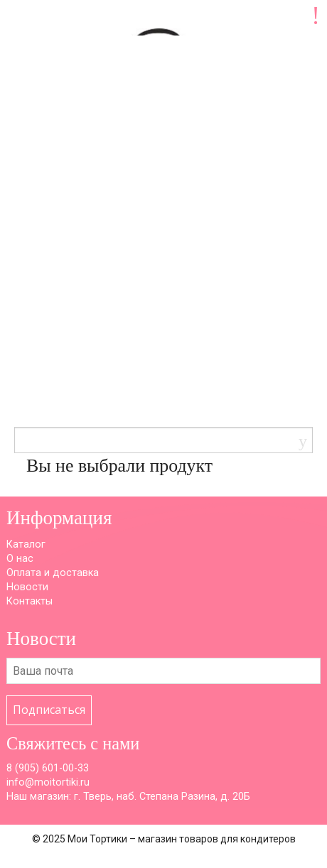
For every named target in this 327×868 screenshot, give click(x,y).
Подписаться (49, 710)
